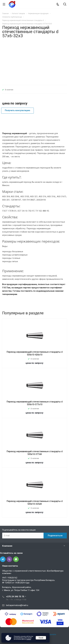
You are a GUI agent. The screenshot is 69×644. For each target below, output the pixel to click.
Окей (41, 638)
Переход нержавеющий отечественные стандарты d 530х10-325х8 (35, 503)
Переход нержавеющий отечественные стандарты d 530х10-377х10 (35, 403)
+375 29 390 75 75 (15, 597)
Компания (7, 546)
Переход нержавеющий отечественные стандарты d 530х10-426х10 (35, 353)
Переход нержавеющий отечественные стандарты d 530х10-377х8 (35, 453)
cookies (29, 639)
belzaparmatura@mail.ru (17, 605)
